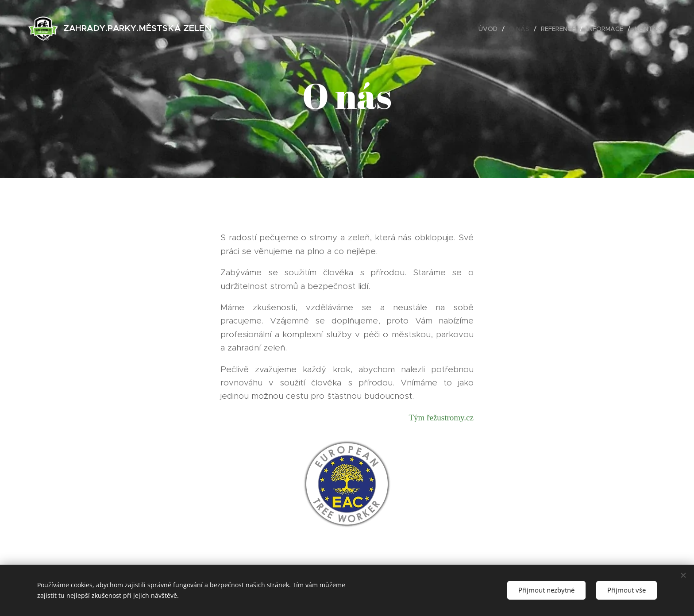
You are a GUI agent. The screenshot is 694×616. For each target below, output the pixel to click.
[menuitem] (490, 29)
